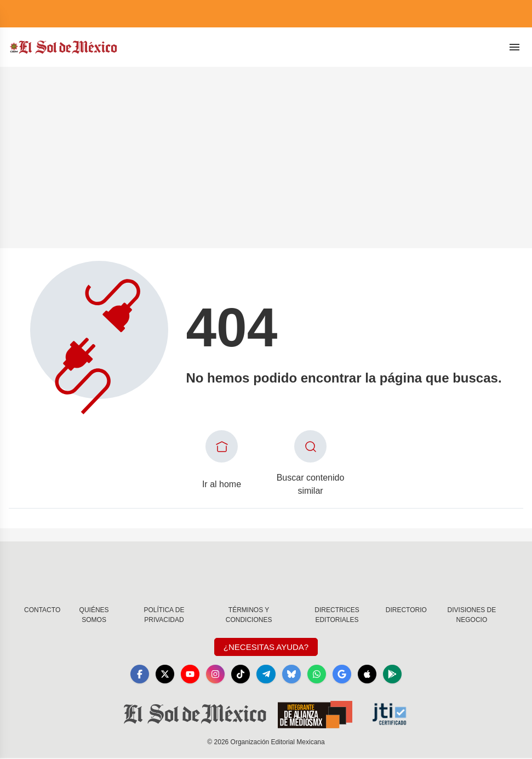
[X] (161, 675)
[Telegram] (266, 675)
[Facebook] (135, 675)
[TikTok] (240, 675)
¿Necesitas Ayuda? (266, 647)
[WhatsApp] (319, 675)
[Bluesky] (293, 675)
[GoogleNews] (345, 675)
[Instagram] (214, 675)
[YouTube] (187, 675)
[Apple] (371, 675)
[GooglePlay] (398, 675)
